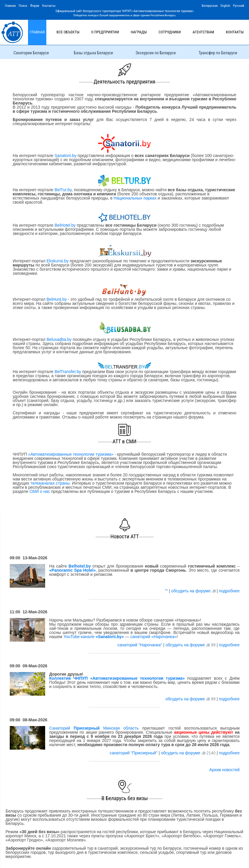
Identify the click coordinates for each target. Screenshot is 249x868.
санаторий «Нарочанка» (154, 637)
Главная (10, 6)
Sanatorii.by (65, 156)
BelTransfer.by (68, 372)
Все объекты (68, 32)
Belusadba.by (59, 339)
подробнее (229, 591)
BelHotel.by (66, 225)
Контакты (49, 6)
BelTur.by (63, 190)
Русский (239, 6)
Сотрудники (170, 32)
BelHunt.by (57, 299)
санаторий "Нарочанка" (140, 645)
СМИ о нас (40, 491)
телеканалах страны (50, 483)
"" (167, 591)
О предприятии (105, 32)
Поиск (23, 6)
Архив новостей (225, 770)
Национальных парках (135, 198)
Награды (139, 32)
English (225, 6)
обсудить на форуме (191, 591)
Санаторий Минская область (94, 728)
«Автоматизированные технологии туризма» (71, 454)
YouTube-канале (94, 637)
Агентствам (203, 32)
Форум (35, 6)
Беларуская (210, 6)
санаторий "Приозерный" (134, 753)
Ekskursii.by (58, 261)
